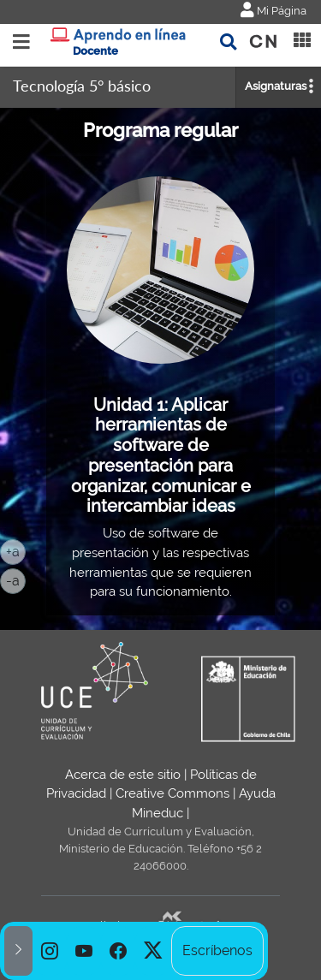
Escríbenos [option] (217, 950)
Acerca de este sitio (123, 775)
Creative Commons (172, 793)
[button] (18, 951)
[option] (50, 951)
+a (16, 550)
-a (16, 579)
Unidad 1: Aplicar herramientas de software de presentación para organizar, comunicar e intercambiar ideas (161, 456)
